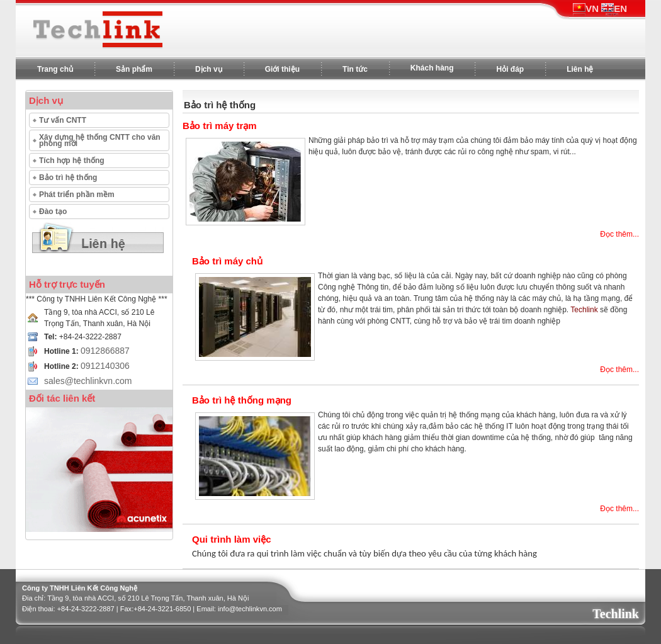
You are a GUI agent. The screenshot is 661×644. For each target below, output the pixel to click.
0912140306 (105, 366)
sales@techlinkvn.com (88, 381)
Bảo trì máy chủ (227, 261)
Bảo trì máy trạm (220, 126)
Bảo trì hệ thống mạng (242, 400)
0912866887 (105, 351)
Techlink (616, 614)
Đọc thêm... (619, 234)
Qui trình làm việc (232, 539)
